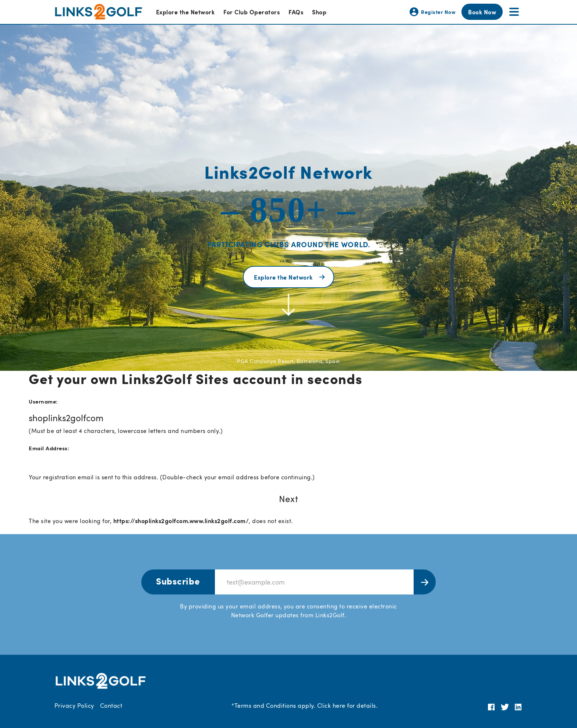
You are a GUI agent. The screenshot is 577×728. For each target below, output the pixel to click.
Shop (319, 12)
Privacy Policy (74, 706)
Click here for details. (347, 706)
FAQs (296, 12)
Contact (111, 706)
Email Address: (49, 448)
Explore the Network (185, 12)
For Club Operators (252, 12)
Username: (43, 401)
